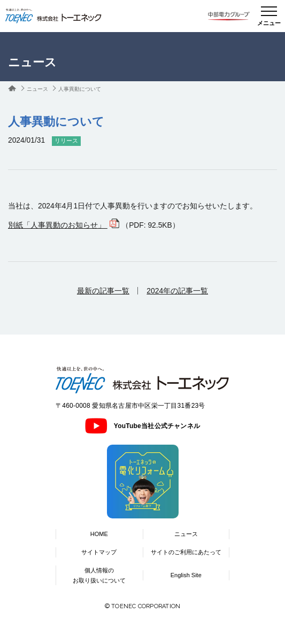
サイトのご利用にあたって (186, 552)
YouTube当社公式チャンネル (142, 426)
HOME (99, 534)
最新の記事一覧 (103, 291)
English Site (186, 575)
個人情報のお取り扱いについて (99, 575)
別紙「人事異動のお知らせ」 (58, 225)
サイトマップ (99, 552)
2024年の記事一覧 (177, 291)
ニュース (37, 89)
